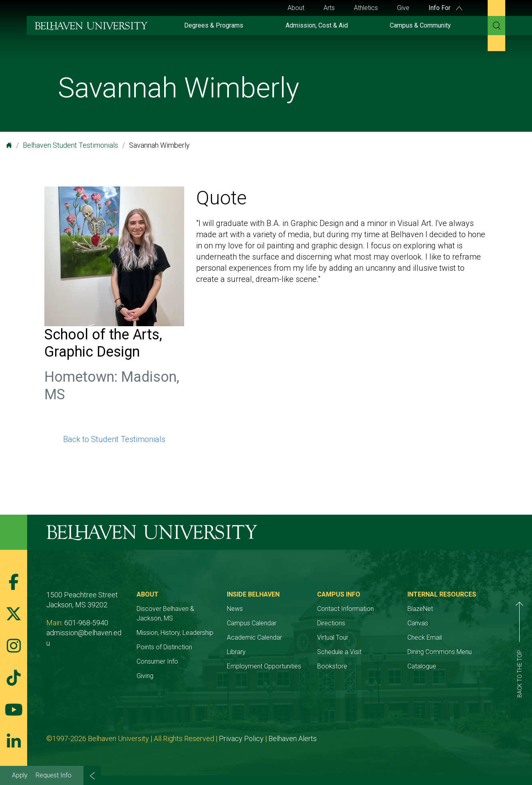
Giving (145, 676)
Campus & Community (420, 25)
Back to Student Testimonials (114, 439)
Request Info (54, 775)
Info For (445, 8)
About (296, 8)
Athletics (366, 8)
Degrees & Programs (214, 25)
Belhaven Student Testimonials (70, 145)
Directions (331, 623)
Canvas (418, 623)
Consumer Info (157, 661)
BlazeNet (420, 609)
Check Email (425, 637)
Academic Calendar (254, 637)
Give (403, 8)
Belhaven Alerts (293, 738)
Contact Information (345, 609)
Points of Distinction (164, 647)
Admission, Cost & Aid (317, 25)
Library (236, 652)
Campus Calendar (252, 623)
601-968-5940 (86, 623)
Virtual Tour (333, 637)
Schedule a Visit (339, 652)
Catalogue (422, 666)
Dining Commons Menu (440, 652)
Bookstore (332, 666)
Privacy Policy (241, 738)
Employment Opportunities (264, 666)
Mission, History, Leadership (175, 633)
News (235, 609)
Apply (20, 775)
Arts (329, 8)
